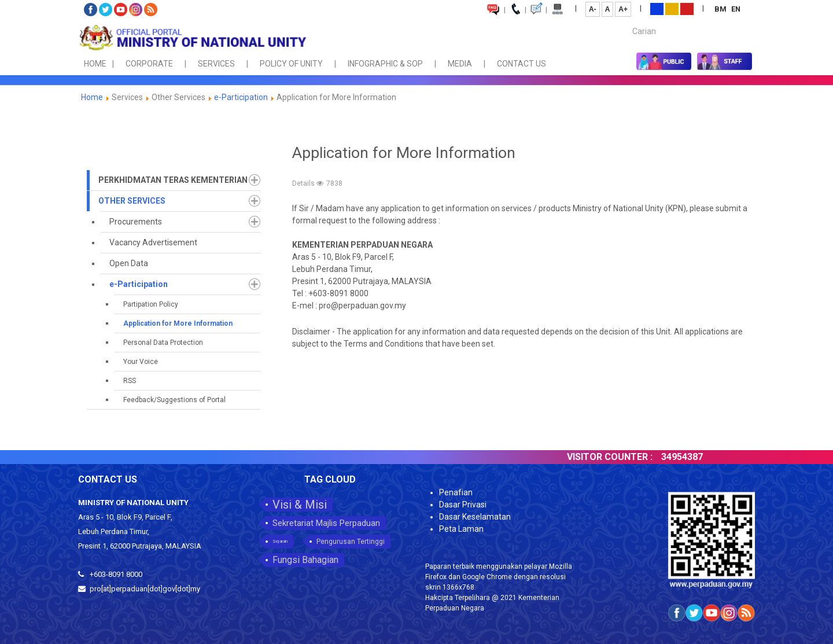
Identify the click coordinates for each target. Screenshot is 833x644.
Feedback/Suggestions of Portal (174, 400)
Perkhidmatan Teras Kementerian (173, 180)
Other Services (132, 201)
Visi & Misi (300, 505)
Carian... (627, 21)
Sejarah (280, 541)
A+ (623, 9)
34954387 (692, 457)
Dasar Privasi (463, 505)
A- (593, 9)
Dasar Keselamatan (475, 517)
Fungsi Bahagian (305, 560)
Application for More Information (178, 323)
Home (92, 97)
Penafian (456, 492)
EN (736, 9)
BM (721, 9)
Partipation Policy (151, 304)
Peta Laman (461, 529)
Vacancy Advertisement (153, 242)
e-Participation (241, 97)
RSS (130, 381)
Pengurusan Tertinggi (351, 542)
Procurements (136, 222)
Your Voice (141, 362)
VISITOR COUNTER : (620, 457)
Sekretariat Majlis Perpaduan (326, 523)
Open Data (129, 263)
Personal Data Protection (163, 343)
